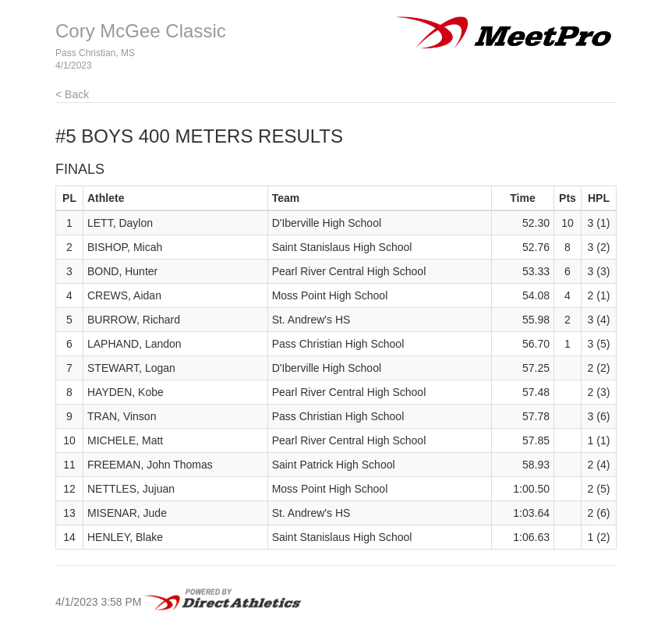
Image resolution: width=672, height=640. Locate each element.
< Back (72, 94)
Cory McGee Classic (141, 31)
